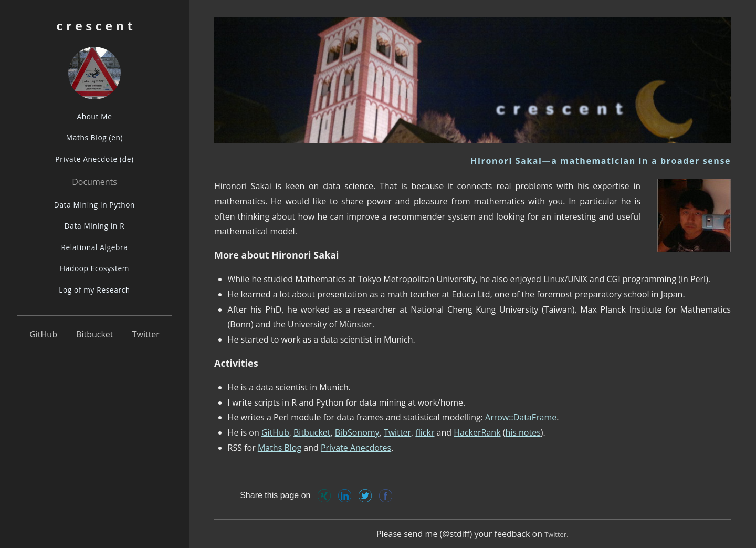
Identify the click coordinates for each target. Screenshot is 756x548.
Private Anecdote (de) (94, 159)
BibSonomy (357, 432)
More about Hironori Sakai (277, 255)
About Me (94, 116)
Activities (236, 363)
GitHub (43, 334)
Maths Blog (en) (94, 137)
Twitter (146, 334)
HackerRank (477, 432)
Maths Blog (280, 448)
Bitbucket (94, 334)
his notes (523, 432)
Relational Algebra (94, 247)
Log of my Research (94, 290)
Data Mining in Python (94, 205)
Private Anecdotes (356, 448)
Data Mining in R (95, 226)
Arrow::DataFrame (521, 417)
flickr (425, 432)
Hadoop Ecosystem (94, 268)
